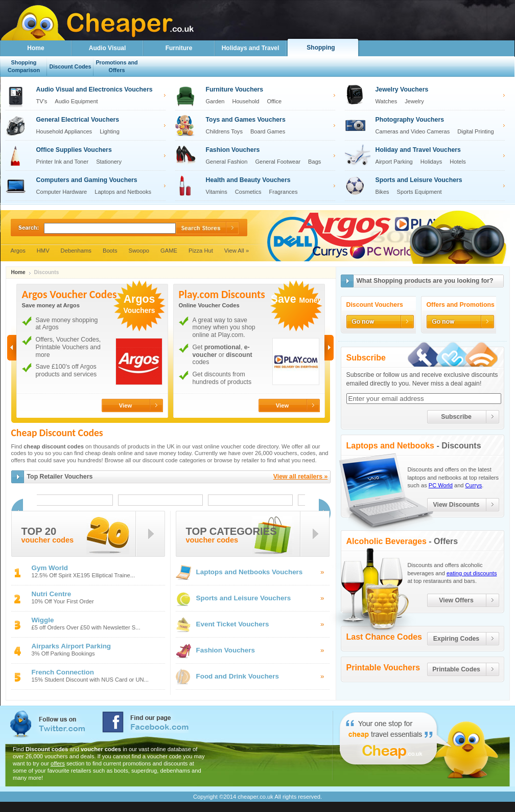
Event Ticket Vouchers (233, 624)
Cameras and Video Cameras (413, 131)
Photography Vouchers (410, 120)
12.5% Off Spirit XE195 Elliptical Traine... (84, 576)
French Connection (63, 672)
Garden (215, 101)
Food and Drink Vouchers (238, 676)
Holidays (431, 162)
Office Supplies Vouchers (74, 150)
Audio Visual (107, 48)
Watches (387, 101)
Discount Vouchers (375, 305)
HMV (43, 251)
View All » (237, 251)
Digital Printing (475, 131)
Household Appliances (64, 131)
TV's (42, 101)
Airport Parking (394, 162)
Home (36, 48)
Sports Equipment (419, 192)
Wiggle (43, 620)
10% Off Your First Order (63, 602)
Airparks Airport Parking (72, 646)
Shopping (321, 48)
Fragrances (284, 192)
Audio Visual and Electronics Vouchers (95, 89)
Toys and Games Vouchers (246, 120)
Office (274, 101)
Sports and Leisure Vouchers (419, 180)
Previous (12, 348)
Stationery (109, 162)
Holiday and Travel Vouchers (418, 150)
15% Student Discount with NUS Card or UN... (90, 680)
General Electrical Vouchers (78, 120)
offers (58, 763)
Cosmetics (248, 192)
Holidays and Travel (251, 48)
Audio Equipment (76, 101)
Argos (18, 251)
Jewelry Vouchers (402, 89)
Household (245, 101)
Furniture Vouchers (235, 89)
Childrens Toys (224, 131)
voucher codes (48, 540)
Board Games (268, 131)
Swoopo (139, 251)
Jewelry (414, 101)
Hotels (458, 162)
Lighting (110, 131)
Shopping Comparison (24, 66)
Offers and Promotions (461, 305)
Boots (110, 251)
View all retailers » (301, 477)
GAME (169, 251)
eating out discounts (472, 573)
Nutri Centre (52, 594)
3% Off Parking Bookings (63, 654)
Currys (474, 485)
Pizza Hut (201, 251)
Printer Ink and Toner (63, 162)
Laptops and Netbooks (123, 192)
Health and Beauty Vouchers (248, 180)
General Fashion (227, 162)
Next (329, 348)
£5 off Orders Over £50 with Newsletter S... (86, 628)
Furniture (179, 48)
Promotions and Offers (116, 66)
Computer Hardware (62, 192)
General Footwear (278, 162)
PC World (441, 485)
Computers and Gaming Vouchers (87, 180)
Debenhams (76, 251)
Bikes (382, 192)
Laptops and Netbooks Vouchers (250, 572)
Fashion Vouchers (233, 150)
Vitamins (217, 192)
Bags (314, 162)
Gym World (50, 568)
